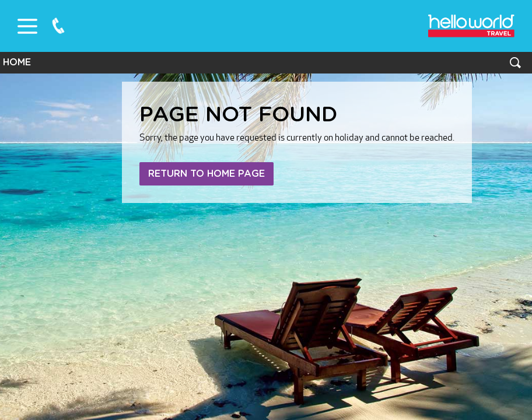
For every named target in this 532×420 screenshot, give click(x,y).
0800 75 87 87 (58, 26)
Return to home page (206, 174)
